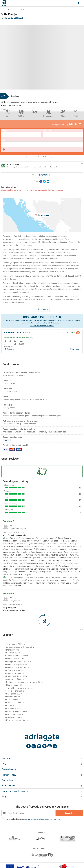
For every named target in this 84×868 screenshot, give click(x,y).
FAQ (4, 764)
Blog (4, 797)
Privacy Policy (9, 775)
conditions (56, 819)
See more (5, 109)
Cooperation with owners (15, 791)
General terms (9, 769)
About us (6, 759)
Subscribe (69, 813)
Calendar (9, 349)
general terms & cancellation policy (37, 819)
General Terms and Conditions (42, 326)
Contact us (7, 780)
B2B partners (9, 786)
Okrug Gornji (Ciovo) (14, 18)
